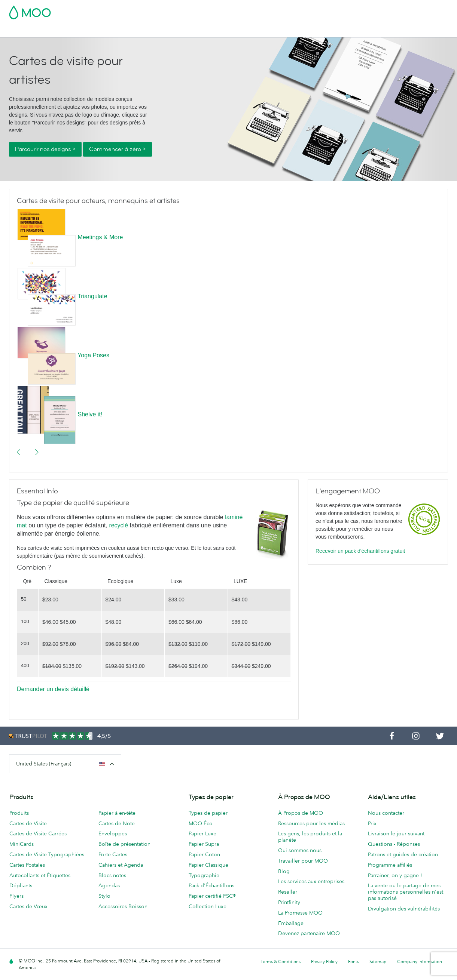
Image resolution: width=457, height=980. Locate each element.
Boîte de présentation (124, 844)
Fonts (354, 961)
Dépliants (21, 885)
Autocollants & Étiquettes (134, 31)
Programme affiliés (390, 865)
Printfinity (289, 902)
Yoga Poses (93, 355)
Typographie (204, 875)
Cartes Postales (75, 31)
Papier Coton (204, 854)
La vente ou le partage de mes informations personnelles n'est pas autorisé (406, 892)
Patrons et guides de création (403, 854)
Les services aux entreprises (311, 881)
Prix (372, 823)
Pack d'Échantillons (290, 10)
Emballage (291, 923)
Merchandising (281, 31)
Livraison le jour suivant (396, 833)
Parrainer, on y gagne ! (395, 875)
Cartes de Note (117, 823)
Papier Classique (208, 865)
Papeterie (242, 31)
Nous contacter (386, 813)
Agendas (109, 885)
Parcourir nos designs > (45, 149)
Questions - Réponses (394, 844)
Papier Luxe (202, 833)
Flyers (16, 896)
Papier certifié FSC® (212, 896)
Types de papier (208, 813)
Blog (381, 31)
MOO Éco (201, 823)
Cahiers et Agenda (121, 865)
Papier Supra (204, 844)
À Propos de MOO (301, 813)
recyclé (118, 525)
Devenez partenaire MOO (309, 933)
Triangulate (92, 296)
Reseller (288, 892)
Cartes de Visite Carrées (38, 833)
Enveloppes (113, 833)
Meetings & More (100, 237)
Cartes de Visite (28, 31)
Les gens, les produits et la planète (310, 837)
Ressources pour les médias (311, 823)
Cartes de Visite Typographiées (47, 854)
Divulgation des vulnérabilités (404, 909)
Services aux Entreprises (337, 31)
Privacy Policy (324, 961)
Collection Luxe (208, 906)
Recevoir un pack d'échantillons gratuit (360, 551)
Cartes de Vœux (28, 906)
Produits (19, 813)
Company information (420, 961)
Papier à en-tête (117, 813)
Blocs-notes (112, 875)
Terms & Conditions (281, 961)
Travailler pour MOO (303, 861)
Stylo (104, 896)
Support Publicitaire (198, 31)
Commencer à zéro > (118, 149)
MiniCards (22, 844)
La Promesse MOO (300, 913)
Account (331, 10)
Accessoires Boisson (123, 906)
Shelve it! (90, 414)
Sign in (357, 10)
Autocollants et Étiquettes (40, 875)
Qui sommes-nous (300, 850)
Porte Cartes (113, 854)
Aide (399, 31)
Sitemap (378, 961)
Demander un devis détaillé (53, 689)
